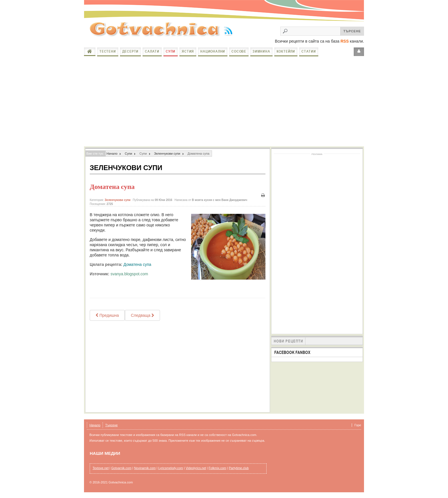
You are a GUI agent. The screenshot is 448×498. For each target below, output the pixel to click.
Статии (309, 51)
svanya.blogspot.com (129, 274)
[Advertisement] (224, 101)
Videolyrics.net (196, 468)
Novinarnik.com (145, 468)
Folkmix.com (217, 468)
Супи (171, 51)
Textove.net (101, 468)
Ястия (188, 51)
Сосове (239, 51)
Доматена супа (112, 187)
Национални (213, 51)
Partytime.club (239, 468)
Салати (152, 51)
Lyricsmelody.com (171, 468)
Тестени (108, 51)
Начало (90, 51)
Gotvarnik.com (121, 468)
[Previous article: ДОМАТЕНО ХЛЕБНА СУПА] (107, 315)
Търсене (111, 425)
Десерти (131, 51)
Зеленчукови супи (167, 154)
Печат (263, 195)
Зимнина (261, 51)
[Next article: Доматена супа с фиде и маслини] (142, 315)
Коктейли (286, 51)
